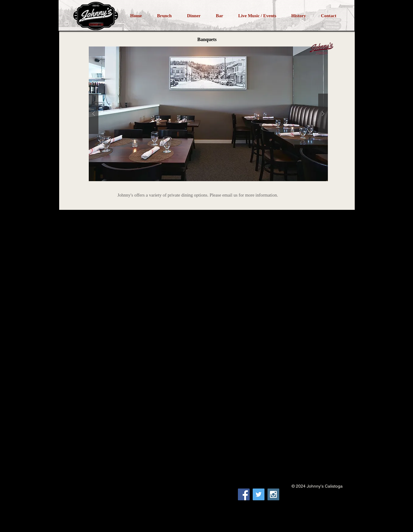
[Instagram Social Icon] (273, 494)
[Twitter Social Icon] (259, 494)
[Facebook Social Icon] (244, 494)
